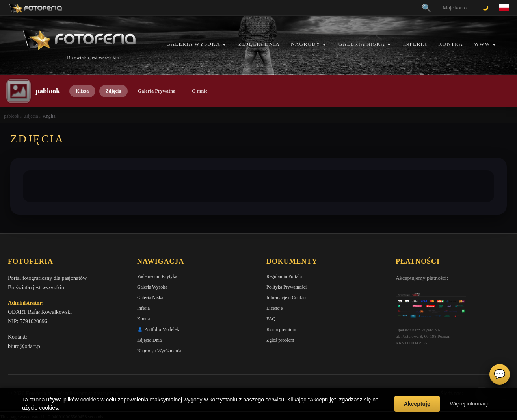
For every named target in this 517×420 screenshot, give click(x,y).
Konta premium (281, 329)
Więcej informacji (469, 404)
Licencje (274, 308)
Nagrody (306, 44)
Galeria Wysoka (193, 44)
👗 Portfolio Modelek (158, 329)
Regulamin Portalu (284, 276)
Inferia (415, 44)
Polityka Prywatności (286, 287)
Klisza (82, 91)
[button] (224, 45)
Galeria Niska (362, 44)
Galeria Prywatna (157, 91)
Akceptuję (417, 404)
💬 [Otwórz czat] (500, 374)
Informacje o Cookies (287, 298)
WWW (482, 44)
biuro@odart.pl (25, 346)
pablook (12, 116)
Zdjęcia (113, 91)
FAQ (271, 319)
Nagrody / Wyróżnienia (159, 351)
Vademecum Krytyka (157, 276)
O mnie (200, 91)
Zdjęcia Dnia (259, 44)
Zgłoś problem (280, 340)
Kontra (451, 44)
